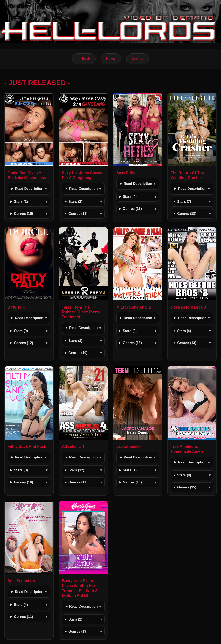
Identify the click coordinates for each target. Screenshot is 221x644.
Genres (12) (24, 343)
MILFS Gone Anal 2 (134, 307)
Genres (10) (78, 353)
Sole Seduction (21, 581)
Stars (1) (130, 470)
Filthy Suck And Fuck (27, 446)
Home (111, 59)
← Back (84, 59)
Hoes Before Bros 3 (188, 307)
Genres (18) (187, 214)
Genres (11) (78, 482)
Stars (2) (21, 202)
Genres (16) (24, 214)
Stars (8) (130, 331)
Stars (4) (130, 197)
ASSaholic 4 (73, 446)
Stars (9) (21, 331)
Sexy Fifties (127, 173)
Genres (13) (78, 214)
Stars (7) (184, 202)
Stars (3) (75, 341)
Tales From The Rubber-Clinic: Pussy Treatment (81, 312)
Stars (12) (76, 470)
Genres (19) (78, 631)
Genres (138, 59)
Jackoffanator (129, 446)
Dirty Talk (16, 307)
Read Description (29, 189)
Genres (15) (132, 343)
